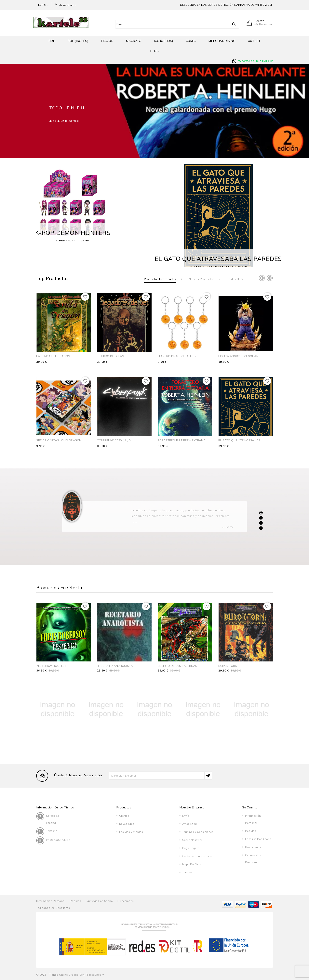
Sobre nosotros (193, 840)
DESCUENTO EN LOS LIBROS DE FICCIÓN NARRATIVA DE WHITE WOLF (226, 5)
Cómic (191, 41)
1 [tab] (261, 513)
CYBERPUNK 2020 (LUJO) (114, 440)
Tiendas (188, 872)
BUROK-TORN (228, 666)
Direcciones (253, 847)
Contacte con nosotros (197, 856)
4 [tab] (261, 528)
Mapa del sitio (192, 864)
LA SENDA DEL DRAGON (53, 356)
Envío (186, 816)
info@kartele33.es (58, 840)
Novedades (127, 824)
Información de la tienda (55, 807)
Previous (262, 278)
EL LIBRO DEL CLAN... (112, 356)
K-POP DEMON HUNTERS (73, 233)
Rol (52, 41)
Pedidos (251, 831)
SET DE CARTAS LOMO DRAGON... (60, 440)
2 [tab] (261, 518)
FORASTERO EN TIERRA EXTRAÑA (181, 440)
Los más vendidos (131, 832)
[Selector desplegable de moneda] (43, 5)
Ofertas (124, 816)
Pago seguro (191, 848)
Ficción (107, 41)
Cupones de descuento (54, 908)
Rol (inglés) (78, 41)
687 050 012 (264, 61)
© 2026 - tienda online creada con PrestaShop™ (70, 975)
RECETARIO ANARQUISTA (115, 666)
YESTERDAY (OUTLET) (52, 666)
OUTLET (254, 41)
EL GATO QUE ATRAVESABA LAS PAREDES (218, 259)
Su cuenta (250, 807)
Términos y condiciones (198, 832)
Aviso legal (190, 824)
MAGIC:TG (134, 41)
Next (270, 278)
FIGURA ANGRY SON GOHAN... (239, 356)
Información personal (51, 901)
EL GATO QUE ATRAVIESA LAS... (241, 440)
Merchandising (222, 41)
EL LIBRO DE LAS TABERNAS (177, 666)
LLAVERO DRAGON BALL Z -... (178, 356)
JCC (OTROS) (163, 41)
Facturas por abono (258, 839)
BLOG (154, 51)
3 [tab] (261, 523)
